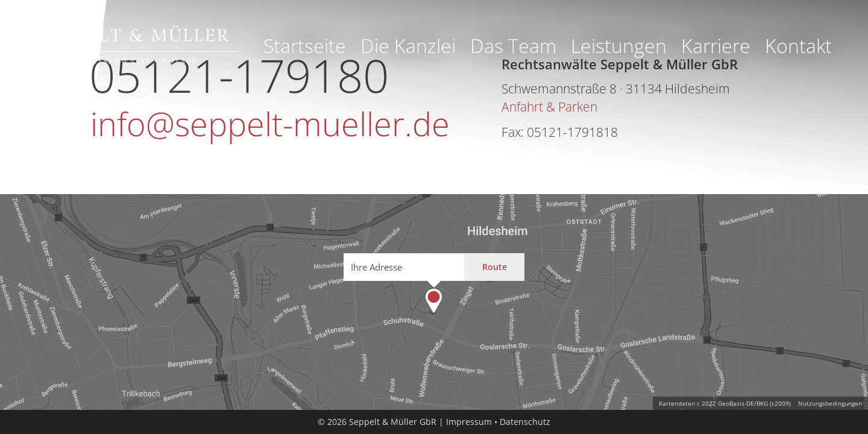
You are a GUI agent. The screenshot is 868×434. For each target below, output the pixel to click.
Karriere (716, 46)
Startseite (305, 46)
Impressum (469, 422)
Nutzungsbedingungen (830, 403)
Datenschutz (525, 422)
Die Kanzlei (408, 46)
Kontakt (798, 46)
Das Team (513, 46)
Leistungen (619, 46)
